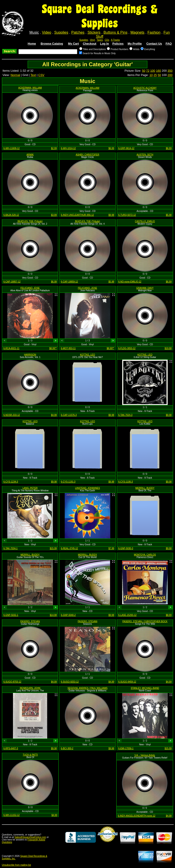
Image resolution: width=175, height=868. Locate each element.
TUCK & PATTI (30, 755)
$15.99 (53, 548)
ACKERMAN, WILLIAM (30, 88)
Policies (118, 44)
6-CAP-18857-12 (12, 282)
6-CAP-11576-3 (69, 415)
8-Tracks (115, 40)
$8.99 (169, 615)
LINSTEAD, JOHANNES (88, 488)
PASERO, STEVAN (30, 621)
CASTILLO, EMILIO (145, 221)
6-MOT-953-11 (68, 348)
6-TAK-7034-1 (10, 548)
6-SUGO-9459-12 (127, 682)
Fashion (154, 32)
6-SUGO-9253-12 (70, 682)
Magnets (137, 32)
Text (33, 75)
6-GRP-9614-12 (126, 148)
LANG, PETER (30, 488)
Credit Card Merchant (108, 844)
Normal (15, 75)
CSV (41, 75)
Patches (78, 32)
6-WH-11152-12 (12, 815)
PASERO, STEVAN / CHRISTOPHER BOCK (145, 621)
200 (170, 75)
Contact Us (154, 44)
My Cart (74, 44)
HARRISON (30, 355)
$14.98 (53, 615)
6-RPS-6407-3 (11, 748)
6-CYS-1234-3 (11, 482)
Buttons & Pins (115, 32)
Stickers (94, 32)
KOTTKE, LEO (87, 355)
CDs (107, 40)
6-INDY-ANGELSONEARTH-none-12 (137, 816)
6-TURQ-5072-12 (127, 215)
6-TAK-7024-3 (125, 415)
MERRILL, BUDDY (145, 488)
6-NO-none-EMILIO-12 (130, 282)
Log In (104, 44)
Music (34, 32)
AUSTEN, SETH (145, 155)
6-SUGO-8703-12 (12, 682)
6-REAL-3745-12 (69, 548)
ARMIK (30, 155)
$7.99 (111, 548)
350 (170, 71)
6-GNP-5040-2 (68, 615)
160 (159, 71)
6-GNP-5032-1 (11, 615)
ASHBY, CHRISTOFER (88, 155)
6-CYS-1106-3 (126, 482)
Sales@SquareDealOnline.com (30, 837)
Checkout (89, 44)
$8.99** (53, 348)
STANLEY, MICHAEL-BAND (145, 688)
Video (47, 32)
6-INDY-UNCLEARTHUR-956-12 (77, 215)
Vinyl (93, 40)
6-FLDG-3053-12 (127, 348)
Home (32, 44)
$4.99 (54, 415)
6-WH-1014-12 (68, 148)
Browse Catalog (52, 44)
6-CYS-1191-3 (68, 482)
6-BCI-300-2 (67, 748)
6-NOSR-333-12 (12, 415)
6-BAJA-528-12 (11, 215)
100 (153, 71)
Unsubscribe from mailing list (16, 865)
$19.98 (168, 348)
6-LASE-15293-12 (127, 615)
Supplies (61, 32)
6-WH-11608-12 (12, 148)
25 (155, 75)
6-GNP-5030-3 (126, 548)
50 (144, 71)
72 (148, 71)
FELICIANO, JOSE (30, 288)
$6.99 (111, 148)
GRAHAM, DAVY (145, 288)
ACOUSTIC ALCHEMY (145, 88)
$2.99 (54, 148)
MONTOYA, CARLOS (145, 555)
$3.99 (54, 215)
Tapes (100, 40)
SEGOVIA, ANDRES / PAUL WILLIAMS (87, 688)
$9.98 (111, 215)
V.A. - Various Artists (145, 755)
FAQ (169, 44)
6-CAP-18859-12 (69, 282)
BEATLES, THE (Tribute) (30, 221)
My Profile (135, 44)
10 (151, 75)
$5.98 (169, 215)
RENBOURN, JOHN (30, 688)
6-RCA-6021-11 (11, 348)
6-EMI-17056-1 (126, 748)
